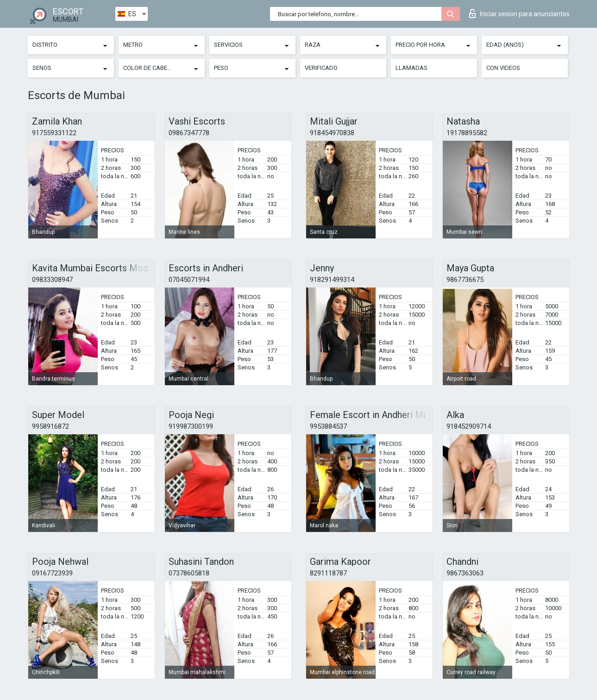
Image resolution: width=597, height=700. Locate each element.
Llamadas (412, 68)
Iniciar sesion (519, 13)
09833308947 (52, 280)
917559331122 (54, 133)
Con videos (503, 68)
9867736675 (465, 280)
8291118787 (328, 573)
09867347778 (189, 133)
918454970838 (332, 133)
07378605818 (189, 573)
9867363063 (465, 573)
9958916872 (50, 426)
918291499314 (332, 280)
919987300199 (191, 426)
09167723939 (52, 573)
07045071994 (189, 280)
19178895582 (467, 133)
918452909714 (469, 426)
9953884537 (328, 426)
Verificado (321, 68)
